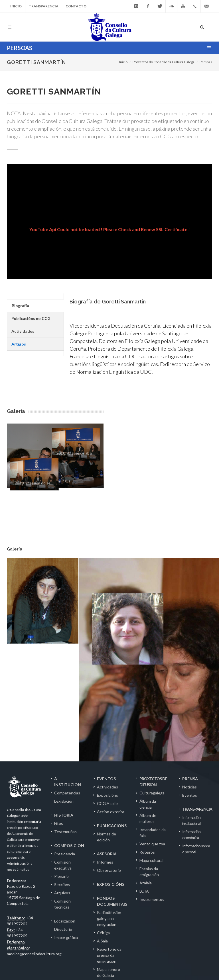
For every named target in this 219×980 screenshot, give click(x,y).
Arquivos (62, 764)
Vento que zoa (152, 715)
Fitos (59, 695)
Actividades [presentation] (23, 331)
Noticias (189, 659)
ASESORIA (107, 725)
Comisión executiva (63, 737)
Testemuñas (65, 703)
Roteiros (147, 724)
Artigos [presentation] (19, 344)
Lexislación (64, 673)
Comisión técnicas (62, 776)
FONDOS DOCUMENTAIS (112, 773)
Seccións (62, 756)
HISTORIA (64, 687)
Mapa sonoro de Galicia (109, 844)
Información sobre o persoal (196, 720)
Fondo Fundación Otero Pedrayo (110, 916)
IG (208, 956)
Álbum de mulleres (148, 690)
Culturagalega (152, 664)
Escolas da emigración (149, 743)
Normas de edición (107, 708)
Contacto (76, 6)
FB (186, 956)
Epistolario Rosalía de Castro (106, 861)
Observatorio (109, 742)
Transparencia (44, 6)
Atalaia (146, 754)
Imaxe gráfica (66, 809)
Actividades (108, 659)
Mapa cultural (151, 732)
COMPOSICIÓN (69, 717)
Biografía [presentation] (20, 306)
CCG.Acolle (107, 675)
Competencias (67, 664)
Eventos (190, 667)
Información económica (191, 706)
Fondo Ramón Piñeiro (109, 878)
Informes (105, 734)
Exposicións (108, 667)
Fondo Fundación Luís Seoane (110, 896)
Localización (65, 793)
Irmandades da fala (153, 704)
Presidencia (65, 725)
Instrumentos (152, 771)
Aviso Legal (17, 955)
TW (197, 956)
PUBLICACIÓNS (112, 697)
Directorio (63, 801)
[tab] (35, 306)
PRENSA (190, 650)
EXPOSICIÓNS (111, 756)
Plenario (61, 748)
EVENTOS (106, 650)
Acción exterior (111, 683)
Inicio (16, 6)
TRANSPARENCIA (197, 681)
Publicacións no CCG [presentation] (31, 318)
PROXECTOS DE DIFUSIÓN (153, 653)
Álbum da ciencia (148, 676)
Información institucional (191, 692)
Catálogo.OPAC (111, 930)
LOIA (144, 763)
